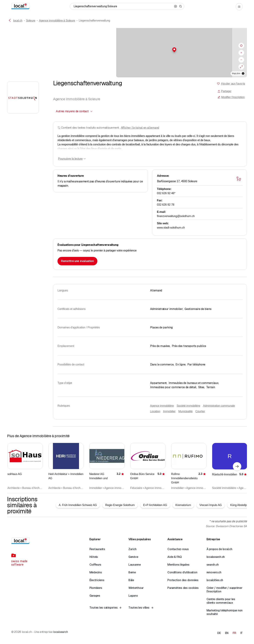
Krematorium (183, 505)
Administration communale (219, 406)
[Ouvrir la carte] (239, 179)
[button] (127, 50)
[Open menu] (239, 7)
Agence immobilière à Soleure (57, 21)
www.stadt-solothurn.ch (171, 228)
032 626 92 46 (166, 193)
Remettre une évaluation (77, 261)
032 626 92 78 (166, 205)
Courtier (200, 411)
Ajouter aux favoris (233, 84)
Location (155, 411)
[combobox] (74, 111)
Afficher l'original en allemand (140, 128)
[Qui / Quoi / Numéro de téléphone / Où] (123, 6)
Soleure (31, 21)
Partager (224, 91)
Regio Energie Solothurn (120, 505)
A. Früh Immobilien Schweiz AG (78, 505)
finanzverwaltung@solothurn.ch (176, 216)
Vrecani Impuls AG (211, 505)
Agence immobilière (162, 406)
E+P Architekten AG (155, 505)
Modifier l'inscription (231, 97)
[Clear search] (176, 6)
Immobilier (169, 411)
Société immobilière (188, 406)
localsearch (60, 632)
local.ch (18, 21)
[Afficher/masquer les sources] (243, 73)
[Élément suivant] (237, 466)
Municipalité (185, 411)
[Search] (180, 6)
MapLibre (236, 73)
